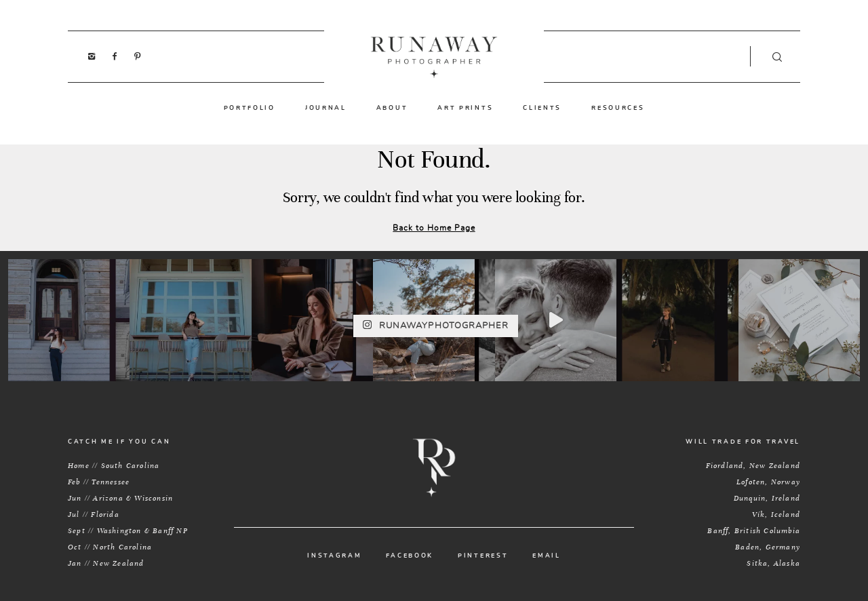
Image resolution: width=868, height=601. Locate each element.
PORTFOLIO (250, 108)
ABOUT (392, 108)
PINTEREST (483, 556)
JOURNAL (326, 108)
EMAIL (547, 556)
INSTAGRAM (334, 556)
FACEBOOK (410, 556)
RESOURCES (618, 108)
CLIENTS (542, 108)
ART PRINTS (465, 108)
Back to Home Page (434, 228)
